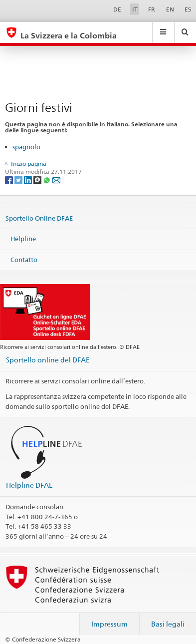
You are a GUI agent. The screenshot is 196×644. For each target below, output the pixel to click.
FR (152, 9)
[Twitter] (19, 180)
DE (117, 9)
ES (188, 9)
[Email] (56, 180)
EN (170, 9)
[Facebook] (10, 180)
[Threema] (38, 180)
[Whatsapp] (48, 180)
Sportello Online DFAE (39, 218)
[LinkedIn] (29, 180)
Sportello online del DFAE (48, 360)
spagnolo (26, 147)
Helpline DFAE (29, 485)
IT (135, 9)
